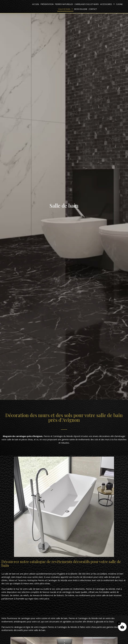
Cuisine (119, 4)
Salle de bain (65, 9)
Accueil (36, 4)
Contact (93, 9)
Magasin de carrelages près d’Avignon (23, 436)
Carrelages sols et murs (87, 4)
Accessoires (107, 4)
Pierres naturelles (64, 4)
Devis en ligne (81, 9)
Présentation (47, 4)
